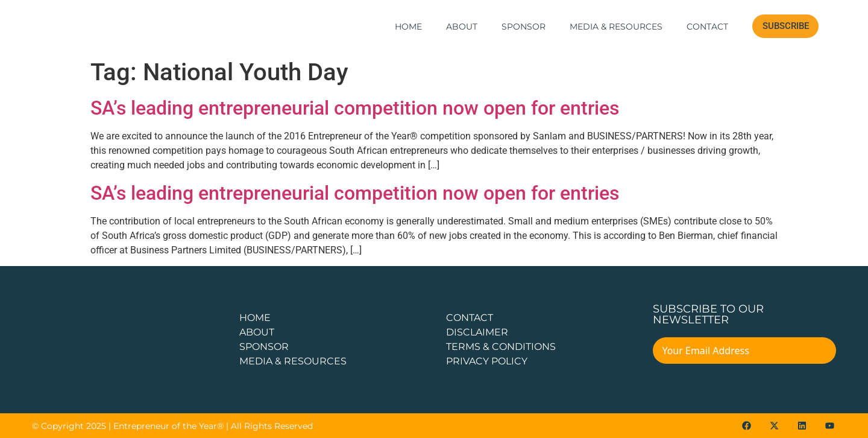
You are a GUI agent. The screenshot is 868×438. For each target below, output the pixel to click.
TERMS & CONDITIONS (501, 347)
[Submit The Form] (819, 352)
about (257, 332)
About (462, 27)
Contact (707, 27)
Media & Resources (616, 27)
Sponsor (524, 27)
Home (408, 27)
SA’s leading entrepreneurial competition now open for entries (355, 108)
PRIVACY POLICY (487, 361)
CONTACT (470, 318)
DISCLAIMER (477, 332)
